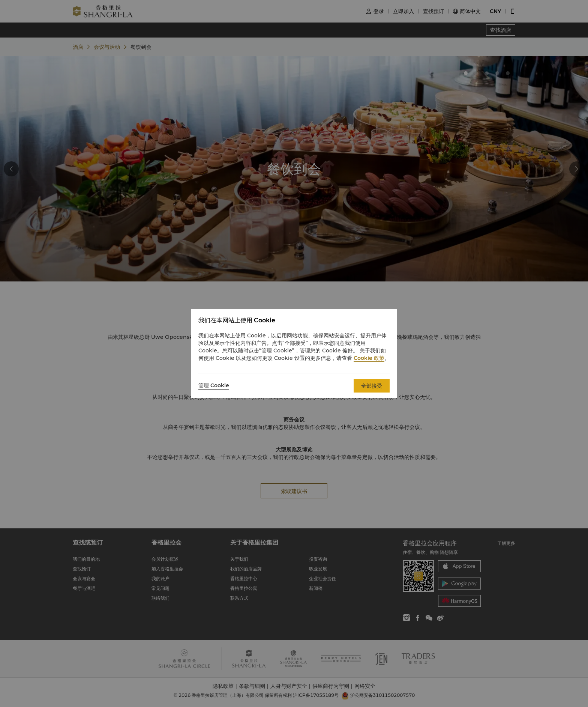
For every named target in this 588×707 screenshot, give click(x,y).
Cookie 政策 (369, 358)
